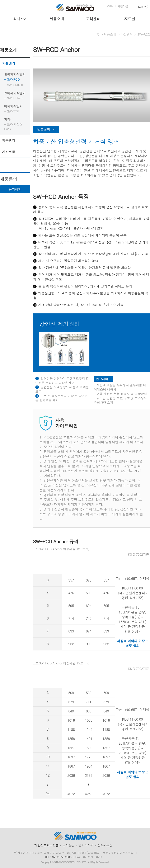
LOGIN (110, 6)
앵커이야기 (86, 845)
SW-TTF (13, 111)
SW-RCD (13, 79)
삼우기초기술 (75, 8)
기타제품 (9, 152)
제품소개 (57, 19)
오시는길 (69, 845)
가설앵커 (9, 63)
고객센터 (93, 19)
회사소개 (20, 19)
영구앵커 (9, 140)
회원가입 (123, 6)
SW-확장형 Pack (13, 127)
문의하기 (15, 189)
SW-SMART (15, 85)
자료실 (130, 19)
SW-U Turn (15, 98)
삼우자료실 (105, 845)
